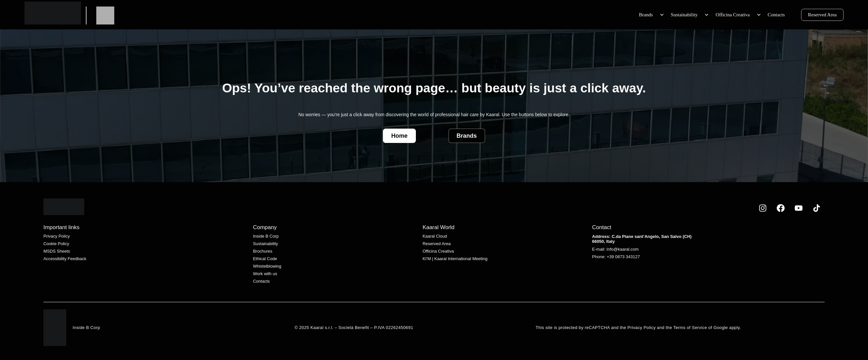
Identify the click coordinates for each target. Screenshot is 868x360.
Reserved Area (822, 15)
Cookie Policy (56, 244)
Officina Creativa (738, 15)
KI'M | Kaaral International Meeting (455, 259)
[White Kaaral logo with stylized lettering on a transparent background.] (64, 207)
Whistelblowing (267, 266)
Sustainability (690, 15)
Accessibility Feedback (65, 259)
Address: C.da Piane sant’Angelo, (627, 236)
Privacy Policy (57, 236)
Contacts (776, 15)
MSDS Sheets (57, 251)
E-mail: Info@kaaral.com (615, 249)
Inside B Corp (266, 236)
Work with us (265, 274)
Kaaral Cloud (435, 236)
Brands (652, 15)
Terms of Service (691, 328)
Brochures (263, 251)
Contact (602, 227)
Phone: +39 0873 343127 (616, 257)
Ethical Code (265, 259)
